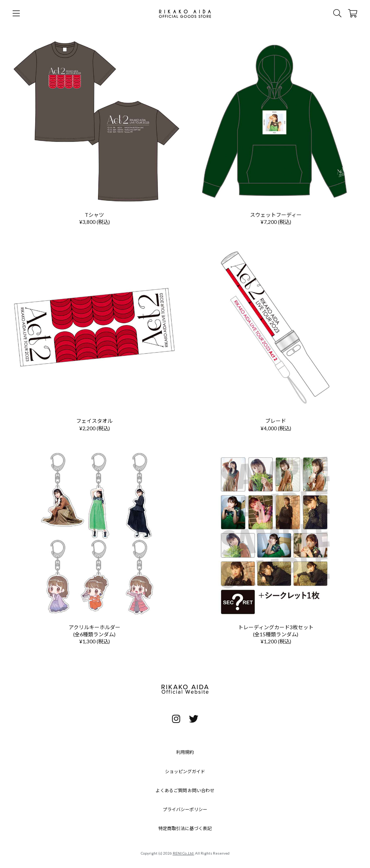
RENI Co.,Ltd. (184, 853)
